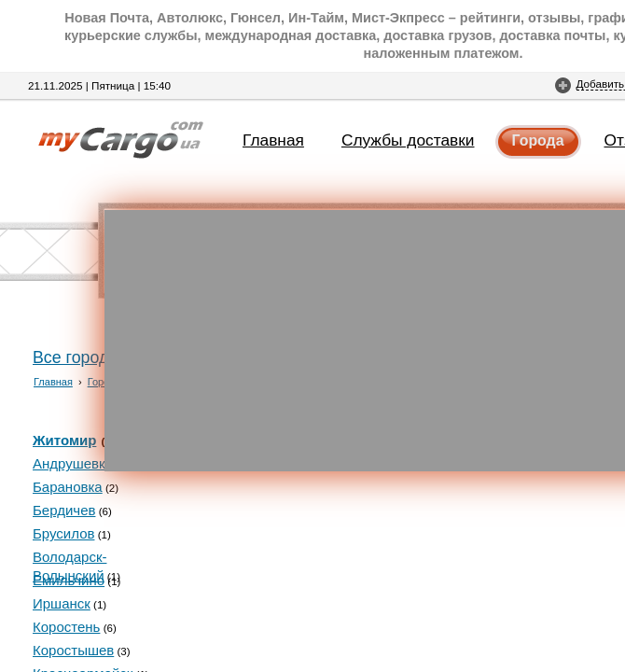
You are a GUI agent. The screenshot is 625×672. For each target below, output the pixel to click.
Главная (273, 140)
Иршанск (62, 603)
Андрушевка (73, 463)
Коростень (66, 627)
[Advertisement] (365, 341)
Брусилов (63, 533)
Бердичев (64, 510)
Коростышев (73, 650)
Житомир (64, 440)
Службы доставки (408, 140)
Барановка (68, 487)
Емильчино (69, 580)
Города (538, 140)
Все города (75, 357)
